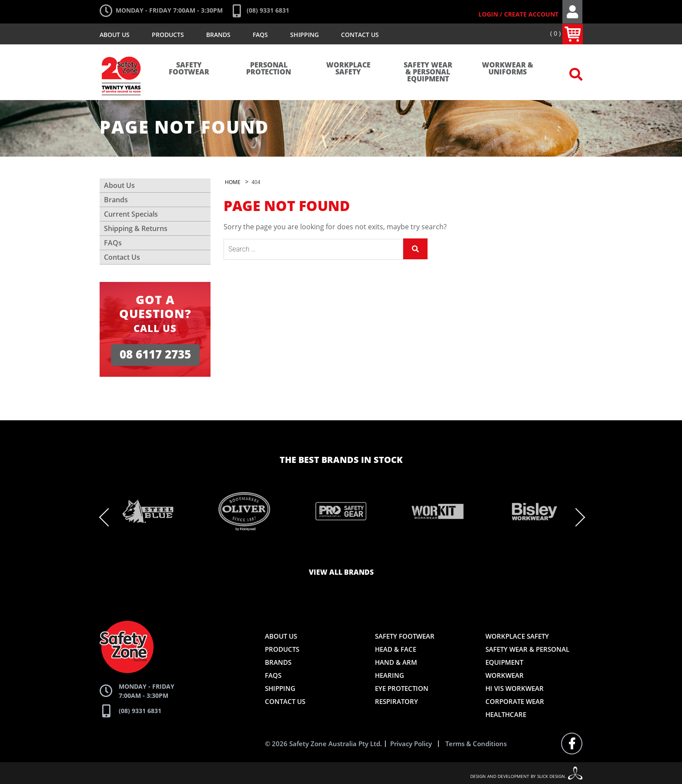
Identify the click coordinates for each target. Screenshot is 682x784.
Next (576, 517)
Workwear (505, 675)
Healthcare (506, 714)
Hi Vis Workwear (515, 688)
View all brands (341, 573)
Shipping (304, 35)
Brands (218, 35)
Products (168, 35)
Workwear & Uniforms (508, 69)
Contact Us (360, 35)
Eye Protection (402, 688)
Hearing (389, 675)
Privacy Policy (411, 744)
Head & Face (396, 649)
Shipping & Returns (136, 228)
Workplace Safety (348, 69)
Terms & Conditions (476, 744)
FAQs (260, 35)
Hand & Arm (396, 662)
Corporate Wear (515, 701)
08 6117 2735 (155, 355)
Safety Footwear (189, 69)
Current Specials (131, 214)
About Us (115, 35)
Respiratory (396, 701)
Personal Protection (269, 69)
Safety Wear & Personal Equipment (428, 72)
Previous (109, 517)
